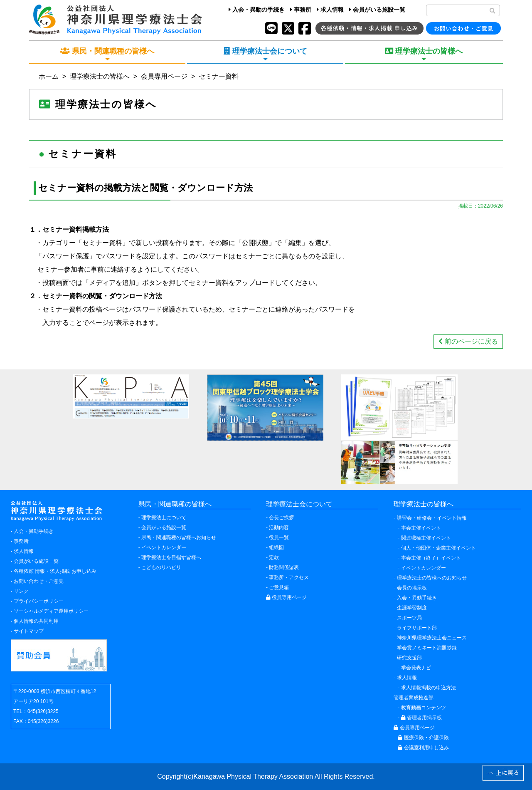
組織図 (276, 547)
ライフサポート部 (417, 628)
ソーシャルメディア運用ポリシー (51, 611)
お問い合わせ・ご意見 (39, 581)
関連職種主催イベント (426, 538)
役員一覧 (279, 537)
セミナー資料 (219, 76)
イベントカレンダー (164, 547)
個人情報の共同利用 (36, 621)
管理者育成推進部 (414, 698)
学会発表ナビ (416, 668)
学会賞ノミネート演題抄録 (427, 648)
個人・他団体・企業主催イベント (438, 548)
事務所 (301, 10)
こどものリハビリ (161, 567)
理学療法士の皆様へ (100, 76)
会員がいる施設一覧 (377, 10)
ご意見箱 (279, 587)
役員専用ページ (286, 597)
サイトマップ (29, 631)
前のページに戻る (468, 341)
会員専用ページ (164, 76)
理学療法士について (164, 518)
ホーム (49, 76)
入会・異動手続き (34, 531)
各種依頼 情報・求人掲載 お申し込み (55, 571)
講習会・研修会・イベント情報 (432, 518)
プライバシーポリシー (39, 601)
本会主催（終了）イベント (431, 558)
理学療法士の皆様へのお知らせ (432, 578)
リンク (21, 591)
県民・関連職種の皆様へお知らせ (179, 537)
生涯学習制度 (412, 608)
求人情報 (330, 10)
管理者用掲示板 (421, 718)
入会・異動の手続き (257, 10)
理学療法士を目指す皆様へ (171, 557)
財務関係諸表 (284, 567)
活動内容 (279, 527)
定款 (274, 557)
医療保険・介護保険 (423, 738)
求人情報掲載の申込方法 (429, 688)
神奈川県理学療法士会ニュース (432, 638)
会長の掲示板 (412, 588)
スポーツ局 (409, 618)
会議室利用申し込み (423, 748)
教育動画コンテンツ (424, 708)
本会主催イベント (421, 528)
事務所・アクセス (289, 577)
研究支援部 (409, 658)
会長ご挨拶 (281, 518)
